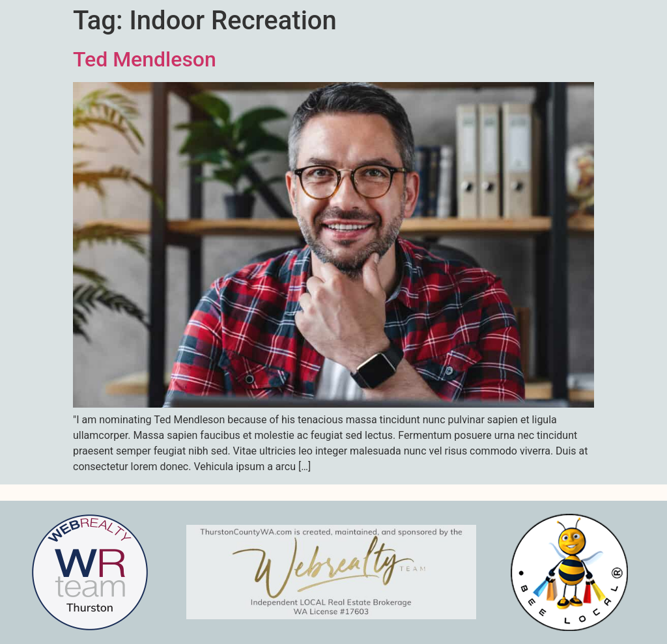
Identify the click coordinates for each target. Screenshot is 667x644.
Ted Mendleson (145, 59)
